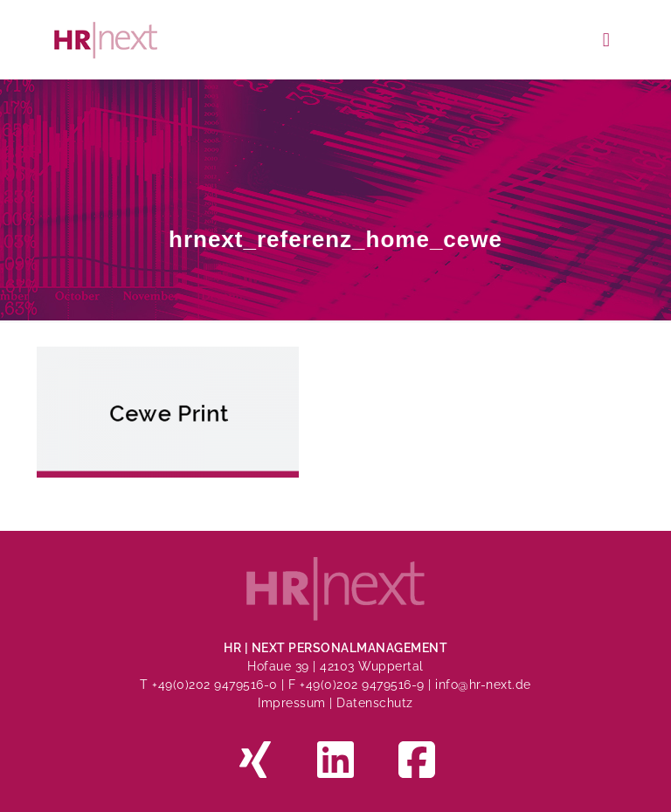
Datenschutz (375, 703)
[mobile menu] (606, 39)
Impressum (292, 703)
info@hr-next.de (483, 685)
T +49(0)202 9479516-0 (211, 685)
